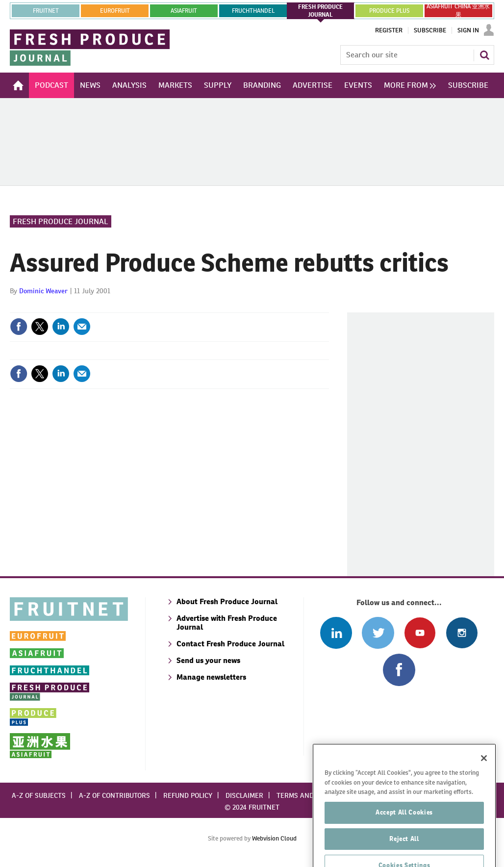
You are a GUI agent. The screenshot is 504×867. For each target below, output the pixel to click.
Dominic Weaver (43, 291)
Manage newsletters (211, 677)
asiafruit (184, 11)
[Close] (484, 788)
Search (484, 55)
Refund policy (188, 795)
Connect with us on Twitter (378, 633)
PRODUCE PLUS (389, 11)
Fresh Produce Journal (61, 221)
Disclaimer (244, 795)
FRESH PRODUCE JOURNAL (320, 11)
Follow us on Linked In (336, 633)
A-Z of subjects (39, 795)
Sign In (468, 30)
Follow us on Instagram (462, 633)
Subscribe (430, 30)
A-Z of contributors (114, 795)
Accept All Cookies (404, 842)
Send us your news (208, 660)
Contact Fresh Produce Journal (230, 644)
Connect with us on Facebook (399, 670)
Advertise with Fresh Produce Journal (227, 623)
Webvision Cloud (274, 838)
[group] (407, 85)
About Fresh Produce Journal (227, 601)
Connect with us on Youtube (420, 633)
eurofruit (115, 11)
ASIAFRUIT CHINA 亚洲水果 (458, 11)
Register (389, 30)
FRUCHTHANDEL (253, 11)
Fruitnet (46, 11)
